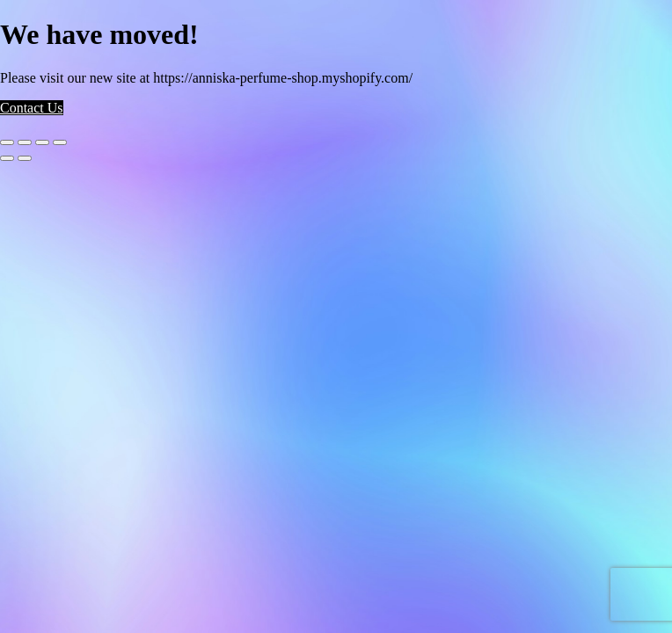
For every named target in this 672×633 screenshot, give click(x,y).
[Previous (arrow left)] (7, 158)
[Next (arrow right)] (25, 158)
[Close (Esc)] (60, 142)
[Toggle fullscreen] (25, 142)
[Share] (42, 142)
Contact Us (32, 108)
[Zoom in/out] (7, 142)
